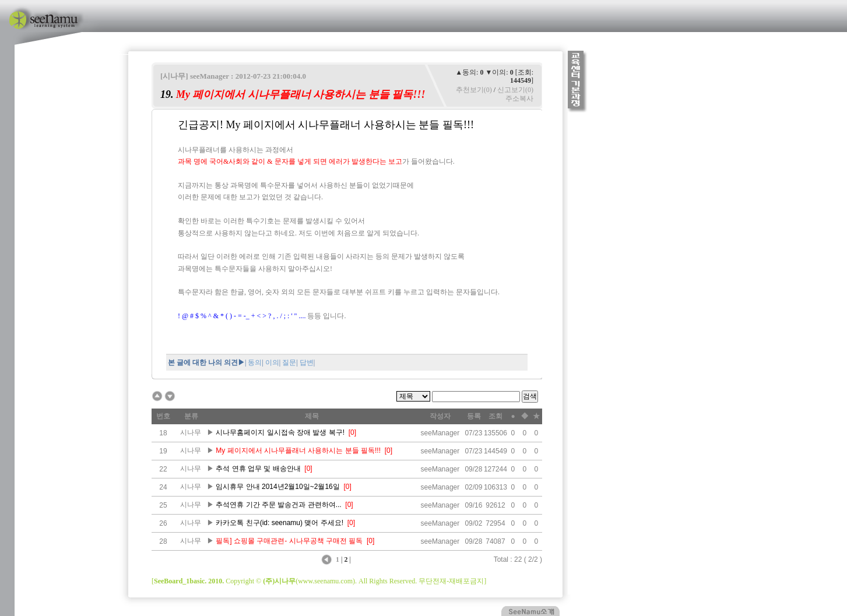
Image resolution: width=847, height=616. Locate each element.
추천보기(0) (474, 90)
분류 (191, 416)
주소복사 (519, 98)
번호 (163, 416)
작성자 (440, 416)
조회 (495, 416)
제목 (312, 416)
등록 (474, 416)
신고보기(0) (515, 90)
